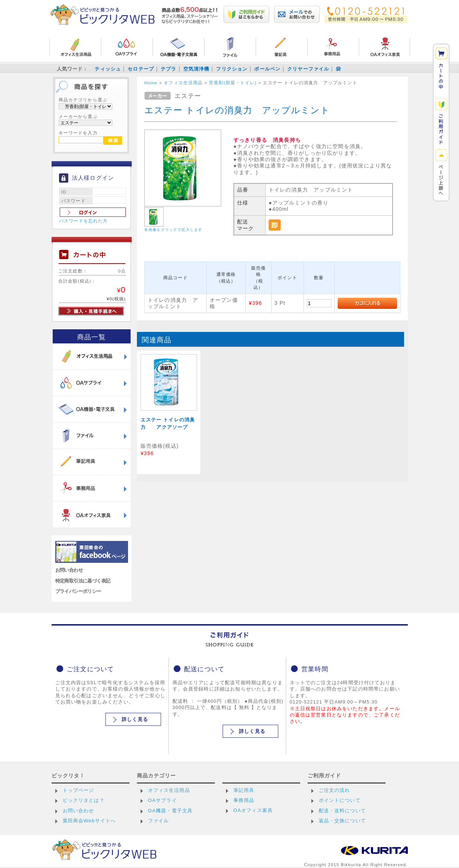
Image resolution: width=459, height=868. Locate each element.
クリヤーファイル (308, 69)
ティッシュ (108, 69)
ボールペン (267, 69)
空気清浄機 (196, 69)
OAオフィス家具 (253, 810)
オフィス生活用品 (169, 790)
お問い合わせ (69, 570)
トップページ (78, 790)
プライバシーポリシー (78, 591)
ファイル (159, 821)
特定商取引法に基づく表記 (83, 581)
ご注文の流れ (335, 790)
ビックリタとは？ (84, 800)
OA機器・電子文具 (171, 811)
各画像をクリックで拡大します (173, 230)
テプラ (168, 69)
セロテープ (141, 69)
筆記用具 (244, 790)
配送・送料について (342, 811)
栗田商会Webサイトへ (89, 821)
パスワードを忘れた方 (83, 221)
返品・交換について (342, 821)
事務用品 (244, 800)
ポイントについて (340, 800)
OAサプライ (163, 800)
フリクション (232, 69)
